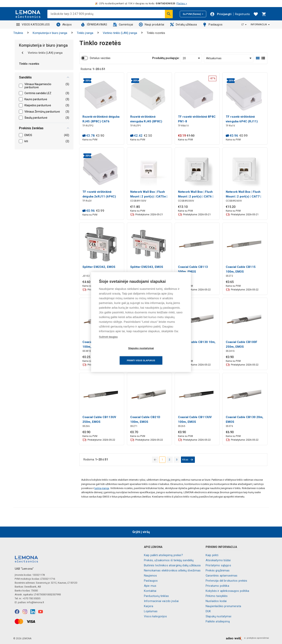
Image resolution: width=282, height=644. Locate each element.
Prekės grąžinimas (218, 570)
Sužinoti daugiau (108, 343)
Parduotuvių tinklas (156, 596)
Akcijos (64, 25)
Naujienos (150, 576)
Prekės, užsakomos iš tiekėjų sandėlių (169, 560)
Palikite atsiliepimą (218, 621)
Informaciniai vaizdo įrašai (161, 601)
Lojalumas (151, 611)
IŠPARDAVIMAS (94, 25)
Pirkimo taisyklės (217, 596)
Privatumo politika (217, 586)
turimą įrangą (102, 488)
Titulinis (18, 33)
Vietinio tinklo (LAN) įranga (120, 33)
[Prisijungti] (221, 14)
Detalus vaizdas (100, 58)
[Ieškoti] (169, 14)
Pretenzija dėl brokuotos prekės (226, 581)
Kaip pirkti (212, 555)
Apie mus (150, 586)
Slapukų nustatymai (218, 616)
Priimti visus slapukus (164, 354)
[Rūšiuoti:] (229, 58)
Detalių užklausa (183, 25)
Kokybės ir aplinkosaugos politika (227, 591)
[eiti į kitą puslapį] (188, 460)
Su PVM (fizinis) (193, 14)
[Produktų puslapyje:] (191, 58)
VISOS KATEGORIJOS (33, 25)
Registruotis (242, 14)
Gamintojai (123, 25)
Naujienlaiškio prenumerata (223, 606)
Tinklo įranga (85, 33)
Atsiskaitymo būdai (218, 560)
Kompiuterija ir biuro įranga (50, 33)
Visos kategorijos (155, 616)
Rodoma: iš (93, 69)
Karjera (149, 606)
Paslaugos (212, 25)
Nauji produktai (151, 25)
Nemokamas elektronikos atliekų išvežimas (172, 570)
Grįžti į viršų (141, 532)
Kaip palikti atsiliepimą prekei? (163, 555)
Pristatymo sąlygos (218, 565)
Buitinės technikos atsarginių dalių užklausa (172, 565)
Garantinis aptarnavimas (221, 576)
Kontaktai (150, 591)
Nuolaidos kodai (216, 601)
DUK (208, 611)
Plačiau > (182, 4)
